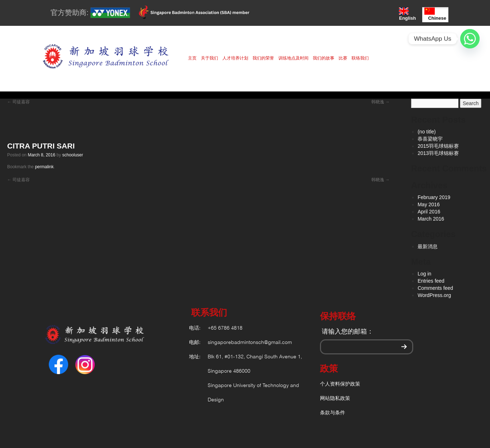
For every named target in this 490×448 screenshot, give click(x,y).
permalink (44, 167)
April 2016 (429, 212)
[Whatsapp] (470, 39)
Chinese (435, 14)
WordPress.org (434, 295)
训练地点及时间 (293, 58)
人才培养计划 (235, 58)
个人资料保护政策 (340, 384)
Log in (424, 274)
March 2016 (431, 219)
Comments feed (435, 288)
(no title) (427, 132)
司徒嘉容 (18, 102)
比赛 (343, 58)
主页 (192, 58)
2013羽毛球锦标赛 (438, 153)
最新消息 (428, 246)
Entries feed (431, 281)
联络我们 (360, 58)
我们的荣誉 (263, 58)
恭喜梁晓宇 (430, 139)
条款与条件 (333, 413)
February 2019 (434, 197)
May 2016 (428, 204)
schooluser (72, 155)
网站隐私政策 (335, 399)
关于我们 (209, 58)
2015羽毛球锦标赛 (438, 146)
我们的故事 (324, 58)
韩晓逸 (380, 102)
